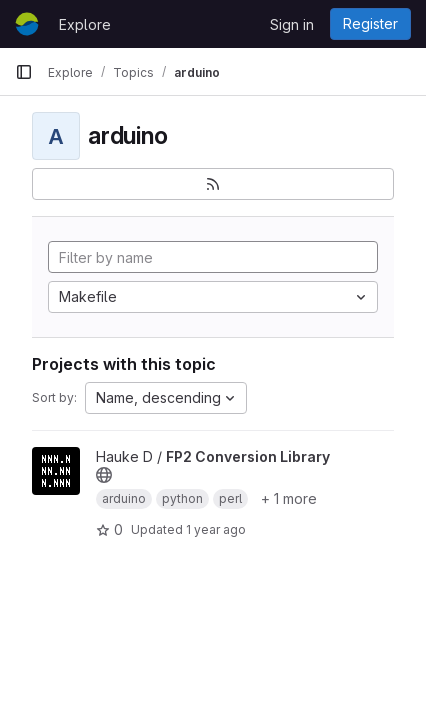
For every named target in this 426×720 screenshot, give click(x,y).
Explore (85, 24)
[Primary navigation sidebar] (24, 72)
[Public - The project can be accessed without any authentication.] (104, 475)
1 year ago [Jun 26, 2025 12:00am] (216, 529)
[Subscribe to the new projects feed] (213, 184)
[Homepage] (27, 24)
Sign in (292, 24)
